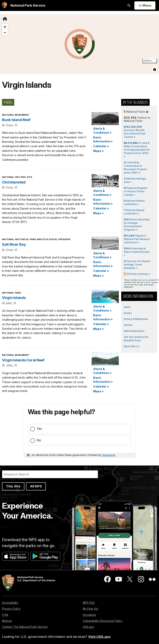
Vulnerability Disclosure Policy (103, 621)
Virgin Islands (14, 298)
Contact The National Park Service (25, 627)
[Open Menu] (145, 6)
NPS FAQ (89, 603)
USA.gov (88, 627)
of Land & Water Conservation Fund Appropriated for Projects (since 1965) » (137, 150)
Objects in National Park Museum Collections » (137, 239)
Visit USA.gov (99, 637)
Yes (39, 429)
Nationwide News (134, 331)
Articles (128, 325)
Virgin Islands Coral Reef (23, 360)
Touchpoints (108, 455)
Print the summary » (138, 274)
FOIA (5, 615)
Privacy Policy (11, 609)
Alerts (127, 307)
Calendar (101, 146)
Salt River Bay (14, 244)
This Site (13, 486)
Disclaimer (89, 615)
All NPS (36, 486)
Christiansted (14, 182)
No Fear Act (90, 609)
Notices (7, 621)
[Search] (50, 474)
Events (128, 313)
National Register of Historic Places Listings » (136, 191)
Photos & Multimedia (136, 319)
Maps (98, 151)
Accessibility (10, 603)
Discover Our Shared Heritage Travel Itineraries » (137, 265)
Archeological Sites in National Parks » (137, 252)
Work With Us (132, 346)
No (39, 440)
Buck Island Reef (16, 120)
